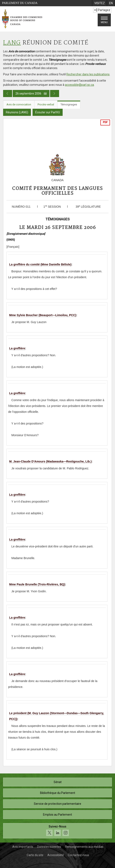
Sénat (58, 782)
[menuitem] (99, 3)
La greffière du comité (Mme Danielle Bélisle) (40, 264)
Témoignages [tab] (69, 104)
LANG (12, 43)
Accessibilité (56, 855)
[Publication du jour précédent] (8, 93)
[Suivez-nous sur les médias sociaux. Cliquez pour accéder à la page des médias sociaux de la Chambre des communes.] (57, 831)
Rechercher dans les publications (88, 74)
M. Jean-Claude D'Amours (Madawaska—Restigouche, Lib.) (50, 461)
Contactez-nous (78, 855)
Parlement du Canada (20, 3)
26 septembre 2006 (31, 93)
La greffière (17, 348)
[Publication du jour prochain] (55, 93)
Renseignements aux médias (84, 847)
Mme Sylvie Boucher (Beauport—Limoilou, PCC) (43, 315)
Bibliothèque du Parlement (58, 793)
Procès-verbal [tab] (46, 104)
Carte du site (35, 855)
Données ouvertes (49, 847)
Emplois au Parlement (57, 815)
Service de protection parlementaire (57, 804)
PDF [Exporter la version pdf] (105, 122)
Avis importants (23, 847)
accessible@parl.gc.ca (79, 85)
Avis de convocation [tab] (19, 104)
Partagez (102, 10)
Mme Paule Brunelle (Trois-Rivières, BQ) (37, 584)
